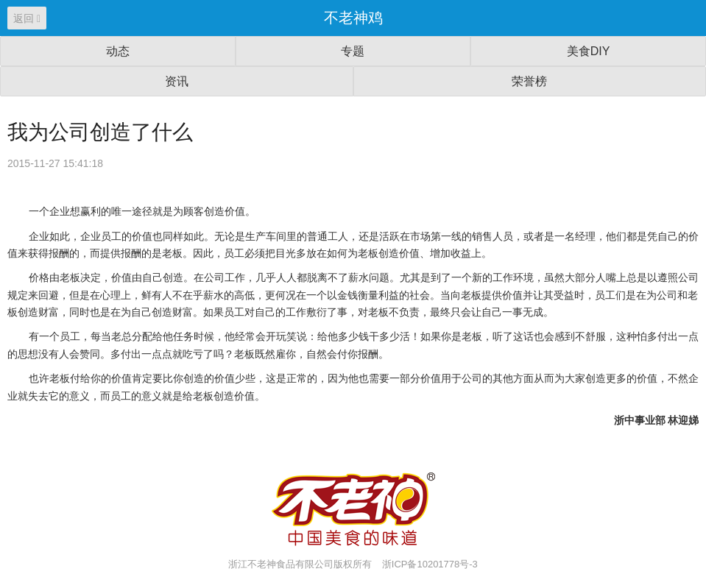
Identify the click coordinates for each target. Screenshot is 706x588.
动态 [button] (118, 51)
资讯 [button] (177, 81)
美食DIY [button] (589, 51)
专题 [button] (353, 51)
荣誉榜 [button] (529, 81)
